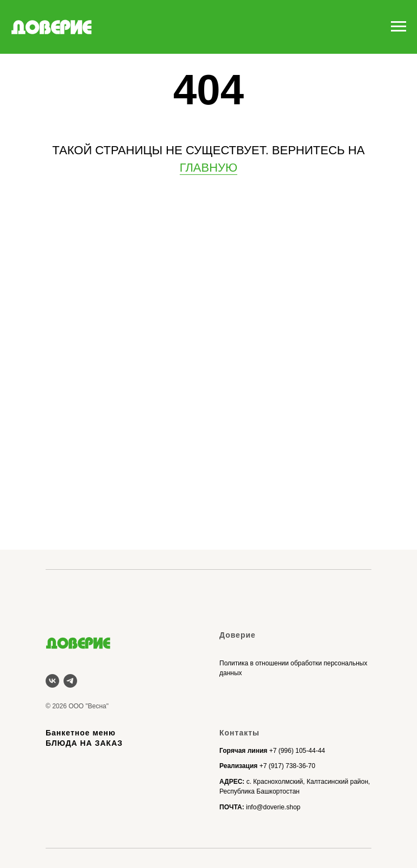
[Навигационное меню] (399, 27)
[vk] (52, 681)
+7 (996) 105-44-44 (297, 751)
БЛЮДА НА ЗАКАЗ (84, 743)
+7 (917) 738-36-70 (288, 766)
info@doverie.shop (273, 807)
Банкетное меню (81, 733)
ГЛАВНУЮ (209, 168)
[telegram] (70, 681)
